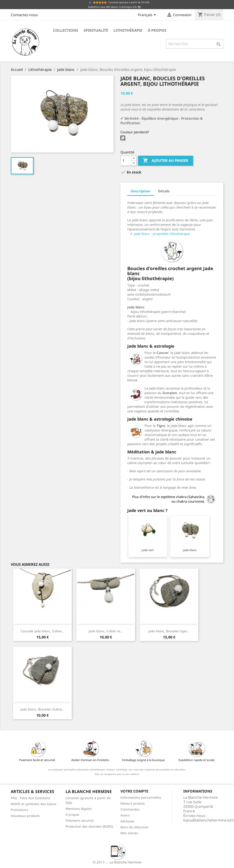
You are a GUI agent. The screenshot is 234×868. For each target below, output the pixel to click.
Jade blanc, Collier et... (106, 631)
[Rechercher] (195, 44)
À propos (157, 30)
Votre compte (134, 791)
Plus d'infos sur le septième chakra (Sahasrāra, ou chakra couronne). (174, 499)
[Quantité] (126, 161)
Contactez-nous (24, 15)
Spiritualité (96, 30)
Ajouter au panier (166, 161)
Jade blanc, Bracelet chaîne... (43, 709)
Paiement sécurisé (80, 820)
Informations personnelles (141, 797)
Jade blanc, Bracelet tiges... (169, 631)
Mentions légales (79, 809)
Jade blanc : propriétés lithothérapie (162, 234)
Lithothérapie (128, 30)
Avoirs (125, 815)
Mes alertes (129, 833)
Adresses (127, 821)
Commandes (130, 809)
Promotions (19, 810)
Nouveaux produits (25, 816)
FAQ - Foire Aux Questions (31, 798)
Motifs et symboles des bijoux (33, 804)
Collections (66, 30)
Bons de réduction (134, 827)
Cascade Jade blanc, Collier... (42, 631)
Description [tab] (141, 191)
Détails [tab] (164, 191)
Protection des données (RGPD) (89, 826)
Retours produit (133, 803)
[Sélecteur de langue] (148, 15)
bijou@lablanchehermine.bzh (209, 820)
